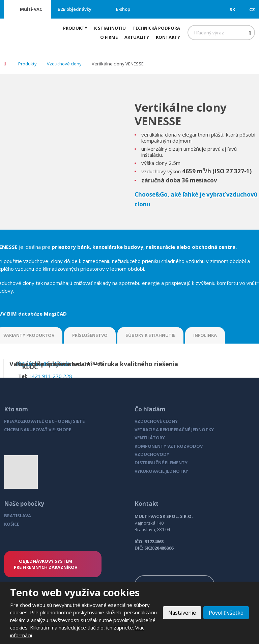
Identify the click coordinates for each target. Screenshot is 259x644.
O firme (109, 37)
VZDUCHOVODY (152, 454)
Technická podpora (156, 28)
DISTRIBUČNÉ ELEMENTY (161, 463)
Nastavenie (181, 613)
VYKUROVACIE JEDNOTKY (161, 471)
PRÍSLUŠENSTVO (90, 335)
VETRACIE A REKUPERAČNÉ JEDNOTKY (174, 430)
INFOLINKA (205, 335)
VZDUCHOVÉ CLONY (156, 421)
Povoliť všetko (226, 613)
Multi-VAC (31, 9)
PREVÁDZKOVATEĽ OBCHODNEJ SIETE (44, 421)
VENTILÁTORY (150, 438)
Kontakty (168, 37)
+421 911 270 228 (50, 376)
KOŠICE (12, 524)
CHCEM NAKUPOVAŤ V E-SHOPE (38, 430)
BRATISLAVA (18, 516)
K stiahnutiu (110, 28)
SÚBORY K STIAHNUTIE (150, 335)
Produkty (75, 28)
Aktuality (137, 37)
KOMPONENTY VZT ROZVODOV (169, 446)
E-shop (123, 9)
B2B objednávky (75, 9)
